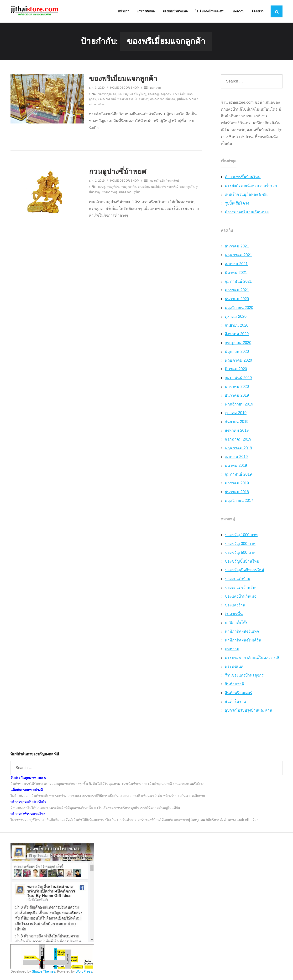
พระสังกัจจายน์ (107, 100)
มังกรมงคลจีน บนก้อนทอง (247, 213)
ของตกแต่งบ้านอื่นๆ (241, 588)
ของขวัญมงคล (107, 95)
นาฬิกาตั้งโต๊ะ (236, 623)
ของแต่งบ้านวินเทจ (241, 597)
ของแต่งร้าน (235, 606)
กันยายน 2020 (237, 326)
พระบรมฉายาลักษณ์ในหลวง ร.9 (252, 658)
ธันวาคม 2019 (237, 396)
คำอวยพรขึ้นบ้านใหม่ (243, 177)
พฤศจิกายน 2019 (239, 405)
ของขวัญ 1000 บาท (241, 535)
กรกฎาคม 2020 (238, 343)
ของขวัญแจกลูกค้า (159, 95)
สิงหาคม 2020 (237, 335)
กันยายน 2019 (237, 422)
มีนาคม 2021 (236, 273)
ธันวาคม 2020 (237, 299)
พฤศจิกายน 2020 (239, 308)
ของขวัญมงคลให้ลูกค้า (152, 188)
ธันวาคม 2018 (237, 492)
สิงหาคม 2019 (237, 431)
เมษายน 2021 (236, 264)
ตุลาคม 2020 (236, 317)
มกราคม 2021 (237, 291)
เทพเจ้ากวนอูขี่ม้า (130, 193)
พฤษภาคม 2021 (238, 255)
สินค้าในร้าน (235, 702)
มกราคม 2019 (237, 484)
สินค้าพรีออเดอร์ (238, 693)
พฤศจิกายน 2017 (239, 501)
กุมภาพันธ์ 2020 (238, 378)
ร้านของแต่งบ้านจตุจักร (244, 676)
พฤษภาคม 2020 (238, 361)
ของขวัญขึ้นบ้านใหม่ (242, 562)
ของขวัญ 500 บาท (240, 553)
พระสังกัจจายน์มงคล (162, 100)
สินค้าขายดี (234, 685)
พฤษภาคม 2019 (238, 449)
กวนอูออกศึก (128, 188)
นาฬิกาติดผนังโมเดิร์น (243, 641)
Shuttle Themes (44, 972)
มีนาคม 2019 (236, 466)
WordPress (84, 972)
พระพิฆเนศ (234, 667)
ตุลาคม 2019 (236, 413)
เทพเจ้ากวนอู (109, 193)
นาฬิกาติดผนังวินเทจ (242, 632)
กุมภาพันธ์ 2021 (238, 282)
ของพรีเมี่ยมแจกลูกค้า (123, 79)
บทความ (155, 88)
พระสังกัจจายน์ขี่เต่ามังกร (133, 100)
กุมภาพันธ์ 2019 (238, 475)
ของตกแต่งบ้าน (238, 579)
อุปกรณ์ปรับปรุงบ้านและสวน (249, 711)
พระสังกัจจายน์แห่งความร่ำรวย (251, 186)
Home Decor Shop (125, 88)
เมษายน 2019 (236, 457)
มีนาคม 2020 (236, 370)
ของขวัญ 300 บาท (240, 544)
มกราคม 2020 (237, 387)
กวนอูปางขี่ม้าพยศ (118, 172)
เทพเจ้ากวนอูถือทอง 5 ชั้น (246, 195)
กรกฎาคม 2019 (238, 440)
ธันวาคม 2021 (237, 247)
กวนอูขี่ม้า (113, 188)
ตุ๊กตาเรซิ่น (234, 614)
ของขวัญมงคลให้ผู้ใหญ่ (132, 95)
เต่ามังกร (100, 105)
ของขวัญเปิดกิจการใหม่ (164, 181)
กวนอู (102, 188)
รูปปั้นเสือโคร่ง (237, 204)
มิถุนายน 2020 (237, 352)
